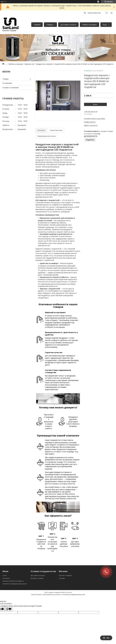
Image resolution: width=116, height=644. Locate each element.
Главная (37, 25)
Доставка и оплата (68, 25)
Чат (106, 638)
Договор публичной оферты (13, 581)
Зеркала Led (29, 64)
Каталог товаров (65, 575)
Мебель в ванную (16, 64)
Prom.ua (69, 592)
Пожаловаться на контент (52, 594)
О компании (7, 83)
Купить (95, 104)
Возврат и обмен (37, 578)
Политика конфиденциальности (15, 584)
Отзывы (62, 578)
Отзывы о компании (10, 88)
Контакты (6, 578)
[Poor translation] (9, 609)
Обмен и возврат (89, 25)
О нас (5, 575)
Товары (50, 25)
